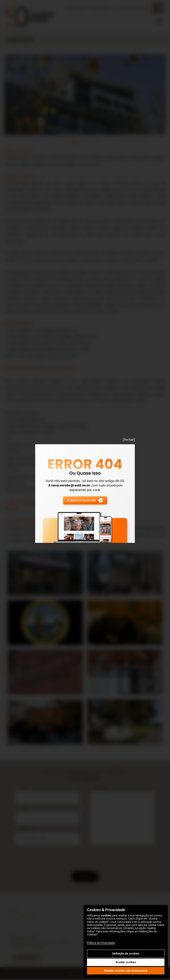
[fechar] (129, 440)
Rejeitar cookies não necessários (126, 971)
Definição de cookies (126, 954)
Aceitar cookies (126, 962)
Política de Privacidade (101, 943)
